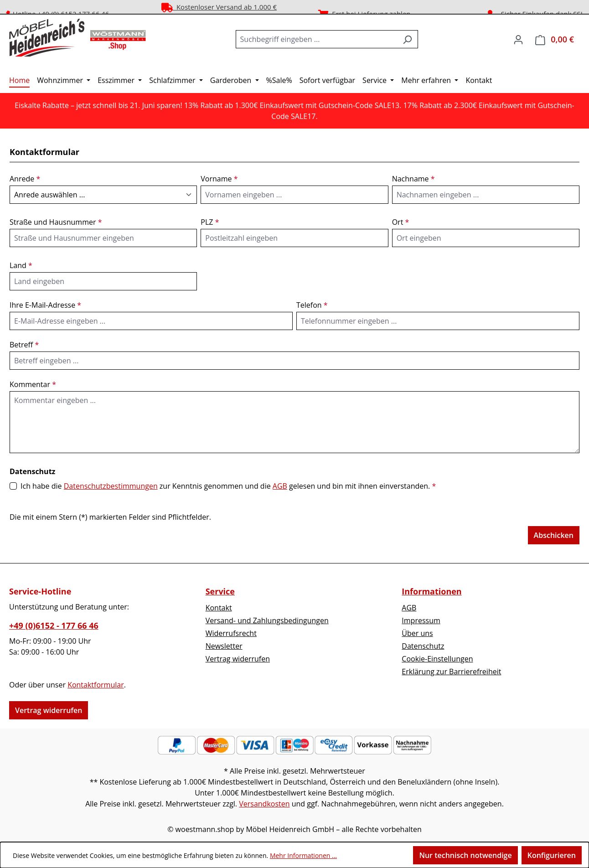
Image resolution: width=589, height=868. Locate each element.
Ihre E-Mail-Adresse (45, 305)
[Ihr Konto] (518, 39)
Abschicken (554, 535)
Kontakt (219, 608)
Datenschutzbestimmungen (111, 486)
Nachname (413, 179)
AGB (280, 486)
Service (220, 591)
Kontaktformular (96, 685)
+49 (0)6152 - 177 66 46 (54, 625)
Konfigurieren (552, 855)
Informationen (431, 591)
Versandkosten (264, 804)
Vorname (219, 179)
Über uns (417, 633)
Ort (401, 222)
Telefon (312, 305)
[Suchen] (407, 39)
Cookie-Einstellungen (437, 659)
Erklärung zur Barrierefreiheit (451, 672)
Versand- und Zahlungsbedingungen (267, 620)
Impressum (421, 620)
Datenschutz (423, 646)
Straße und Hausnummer (56, 222)
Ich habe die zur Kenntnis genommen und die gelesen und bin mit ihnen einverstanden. (228, 486)
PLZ (210, 222)
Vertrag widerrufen (49, 710)
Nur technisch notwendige (465, 855)
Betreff (24, 345)
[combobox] (316, 39)
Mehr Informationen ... (303, 855)
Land (21, 265)
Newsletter (224, 646)
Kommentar (33, 384)
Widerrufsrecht (231, 633)
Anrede (25, 179)
